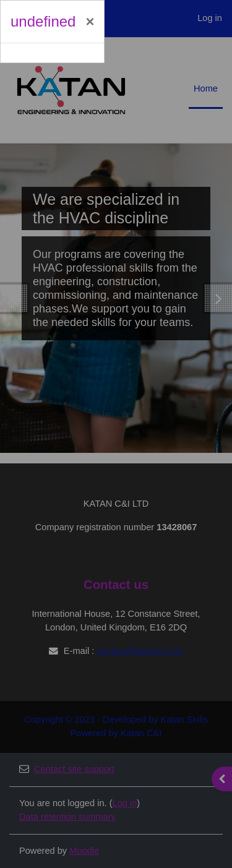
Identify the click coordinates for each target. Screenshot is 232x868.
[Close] (90, 22)
